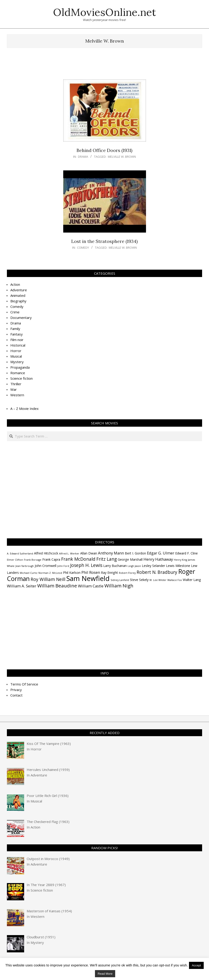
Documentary (21, 318)
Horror (16, 351)
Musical (16, 356)
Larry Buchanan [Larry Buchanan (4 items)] (115, 566)
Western (17, 395)
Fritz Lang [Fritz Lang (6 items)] (107, 559)
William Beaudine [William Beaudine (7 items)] (57, 586)
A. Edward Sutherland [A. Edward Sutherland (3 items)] (20, 554)
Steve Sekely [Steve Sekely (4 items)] (139, 580)
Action (15, 284)
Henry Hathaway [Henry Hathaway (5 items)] (158, 559)
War (14, 389)
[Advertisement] (105, 66)
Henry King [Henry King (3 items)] (180, 560)
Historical (18, 345)
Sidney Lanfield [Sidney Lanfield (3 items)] (120, 580)
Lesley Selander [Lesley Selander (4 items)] (153, 566)
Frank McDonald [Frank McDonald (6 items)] (78, 559)
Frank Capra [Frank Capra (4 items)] (51, 559)
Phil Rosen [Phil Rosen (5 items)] (91, 572)
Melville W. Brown (122, 157)
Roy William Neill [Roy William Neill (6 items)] (48, 579)
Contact (16, 695)
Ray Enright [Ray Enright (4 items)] (109, 573)
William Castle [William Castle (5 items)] (91, 586)
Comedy (83, 248)
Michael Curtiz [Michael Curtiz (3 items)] (29, 573)
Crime (15, 312)
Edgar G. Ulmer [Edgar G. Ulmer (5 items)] (161, 553)
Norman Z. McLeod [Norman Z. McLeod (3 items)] (50, 573)
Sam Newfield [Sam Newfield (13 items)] (88, 578)
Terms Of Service (24, 684)
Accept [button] (196, 965)
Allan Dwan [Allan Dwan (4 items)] (89, 553)
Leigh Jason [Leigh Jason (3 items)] (134, 566)
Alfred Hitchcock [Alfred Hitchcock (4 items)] (46, 553)
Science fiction (21, 378)
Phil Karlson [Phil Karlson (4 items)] (72, 573)
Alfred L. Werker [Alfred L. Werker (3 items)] (69, 554)
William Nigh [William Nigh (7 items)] (119, 586)
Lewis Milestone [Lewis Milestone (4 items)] (178, 566)
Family (15, 329)
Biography (18, 301)
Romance (18, 373)
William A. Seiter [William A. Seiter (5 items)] (22, 586)
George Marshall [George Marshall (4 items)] (130, 559)
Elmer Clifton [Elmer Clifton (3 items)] (15, 560)
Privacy (16, 690)
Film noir (17, 340)
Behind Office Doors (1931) (104, 150)
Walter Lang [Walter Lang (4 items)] (192, 580)
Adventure (19, 290)
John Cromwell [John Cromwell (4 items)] (46, 566)
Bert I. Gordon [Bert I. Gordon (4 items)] (135, 553)
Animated (18, 295)
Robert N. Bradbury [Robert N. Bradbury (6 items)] (157, 572)
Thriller (16, 384)
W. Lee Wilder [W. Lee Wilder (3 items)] (158, 580)
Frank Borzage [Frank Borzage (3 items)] (33, 560)
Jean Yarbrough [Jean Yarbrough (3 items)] (25, 566)
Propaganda (20, 367)
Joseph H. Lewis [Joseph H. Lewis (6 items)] (86, 565)
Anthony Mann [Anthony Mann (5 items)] (111, 553)
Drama (83, 157)
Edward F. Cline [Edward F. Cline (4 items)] (186, 553)
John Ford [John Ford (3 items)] (63, 566)
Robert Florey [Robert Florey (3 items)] (127, 573)
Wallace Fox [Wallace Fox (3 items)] (175, 580)
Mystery (17, 362)
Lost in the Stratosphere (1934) (104, 241)
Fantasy (17, 334)
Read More (105, 974)
